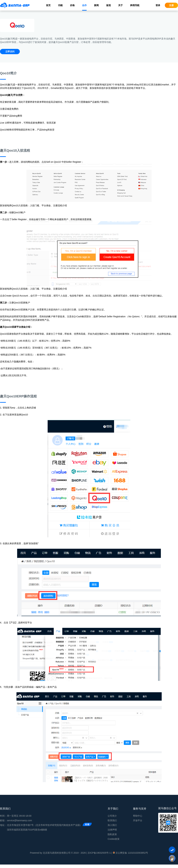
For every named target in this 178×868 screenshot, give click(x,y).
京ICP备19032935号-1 (99, 853)
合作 (84, 5)
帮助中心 (138, 816)
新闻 (96, 5)
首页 (48, 5)
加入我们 (112, 825)
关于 (120, 5)
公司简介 (112, 816)
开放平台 (138, 820)
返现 (108, 5)
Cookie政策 (114, 839)
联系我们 (112, 820)
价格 (72, 5)
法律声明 (112, 830)
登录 (158, 5)
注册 (171, 5)
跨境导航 (135, 5)
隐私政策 (112, 834)
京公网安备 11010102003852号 (130, 853)
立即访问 (10, 52)
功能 (60, 5)
